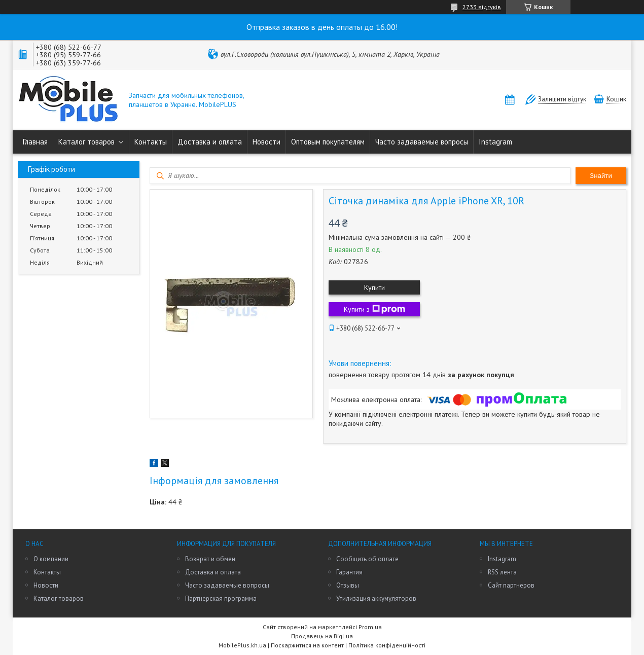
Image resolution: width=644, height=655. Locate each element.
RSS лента (502, 572)
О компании (51, 559)
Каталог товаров (86, 142)
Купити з (374, 309)
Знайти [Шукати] (601, 176)
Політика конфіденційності (387, 645)
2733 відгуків (482, 7)
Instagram (495, 142)
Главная (35, 142)
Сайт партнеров (511, 585)
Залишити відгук (562, 99)
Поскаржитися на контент (307, 645)
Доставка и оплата (210, 142)
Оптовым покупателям (328, 142)
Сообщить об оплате (367, 559)
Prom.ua (370, 627)
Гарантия (349, 572)
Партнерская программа (221, 598)
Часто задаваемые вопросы (422, 142)
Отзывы (348, 585)
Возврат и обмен (210, 559)
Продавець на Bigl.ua (322, 636)
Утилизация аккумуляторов (376, 598)
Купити (374, 287)
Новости (266, 142)
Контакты (151, 142)
